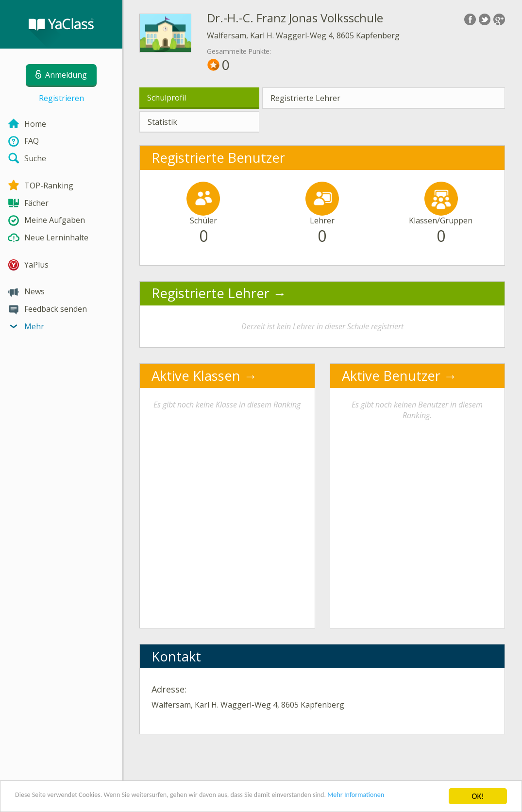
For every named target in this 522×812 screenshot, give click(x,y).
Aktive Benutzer (391, 376)
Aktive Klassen (196, 376)
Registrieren (61, 98)
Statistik (162, 122)
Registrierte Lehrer (305, 98)
